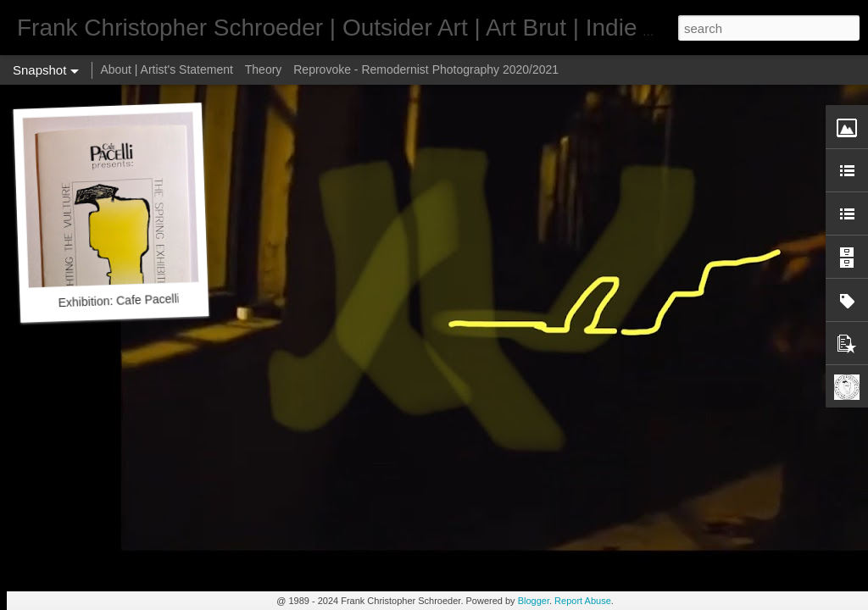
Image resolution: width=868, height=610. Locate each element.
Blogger (534, 601)
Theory (264, 69)
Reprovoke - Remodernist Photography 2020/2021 (426, 69)
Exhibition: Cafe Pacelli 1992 (134, 300)
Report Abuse (583, 601)
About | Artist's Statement (167, 69)
